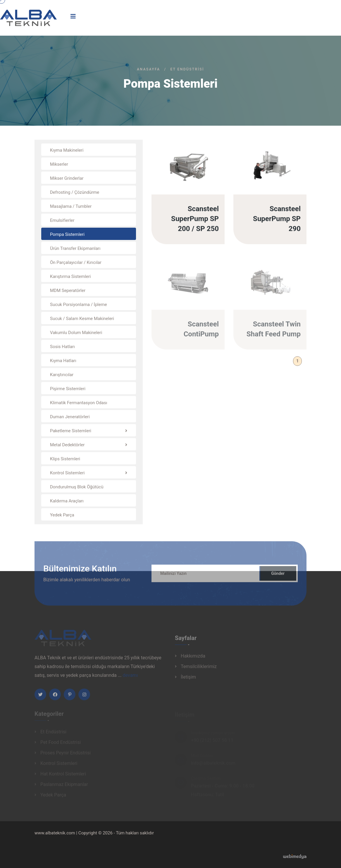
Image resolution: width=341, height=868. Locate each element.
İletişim (188, 679)
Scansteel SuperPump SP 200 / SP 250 (195, 219)
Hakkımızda (193, 658)
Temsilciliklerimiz (199, 669)
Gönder (278, 576)
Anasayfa (148, 69)
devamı (130, 678)
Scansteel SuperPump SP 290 (277, 219)
